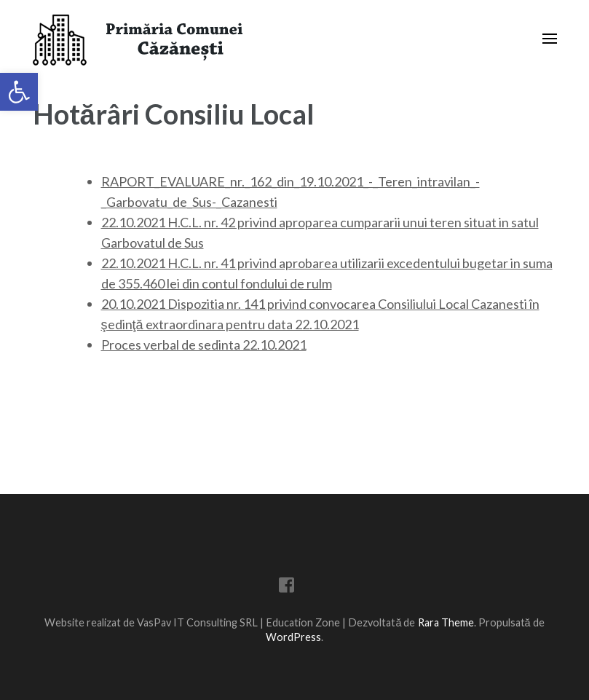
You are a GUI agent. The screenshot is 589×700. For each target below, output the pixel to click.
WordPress (293, 637)
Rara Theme (446, 622)
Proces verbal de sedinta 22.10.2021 (204, 345)
